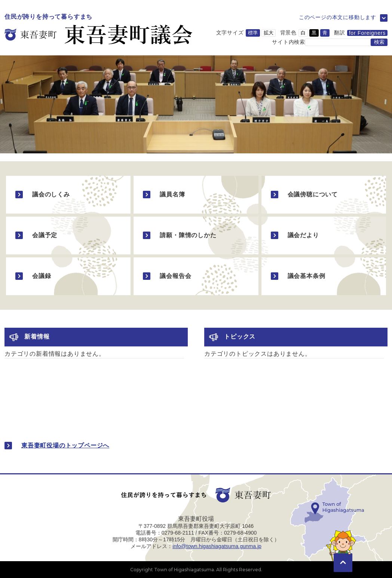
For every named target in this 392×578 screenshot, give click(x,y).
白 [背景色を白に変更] (303, 33)
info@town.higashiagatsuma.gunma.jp (217, 546)
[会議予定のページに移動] (68, 236)
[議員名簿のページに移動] (196, 195)
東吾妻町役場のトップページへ (65, 445)
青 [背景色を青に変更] (325, 33)
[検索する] (379, 42)
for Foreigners (367, 33)
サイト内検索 (289, 42)
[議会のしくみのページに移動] (68, 195)
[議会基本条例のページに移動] (324, 276)
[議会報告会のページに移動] (196, 276)
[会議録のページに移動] (68, 276)
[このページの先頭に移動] (343, 552)
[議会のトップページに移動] (98, 30)
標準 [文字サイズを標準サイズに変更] (253, 33)
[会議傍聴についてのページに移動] (324, 195)
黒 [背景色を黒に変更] (314, 33)
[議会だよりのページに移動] (324, 236)
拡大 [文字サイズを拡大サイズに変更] (269, 33)
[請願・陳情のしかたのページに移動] (196, 236)
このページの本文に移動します (338, 17)
